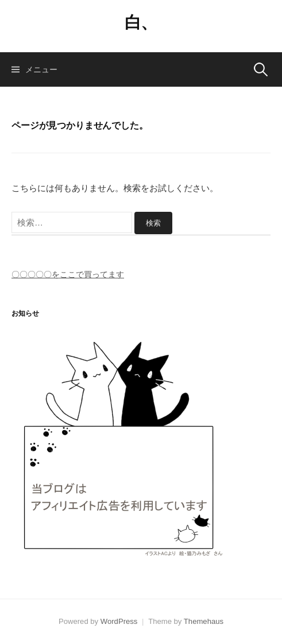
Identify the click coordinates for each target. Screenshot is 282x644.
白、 (141, 22)
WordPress (119, 621)
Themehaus (204, 621)
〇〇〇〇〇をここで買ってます (68, 274)
